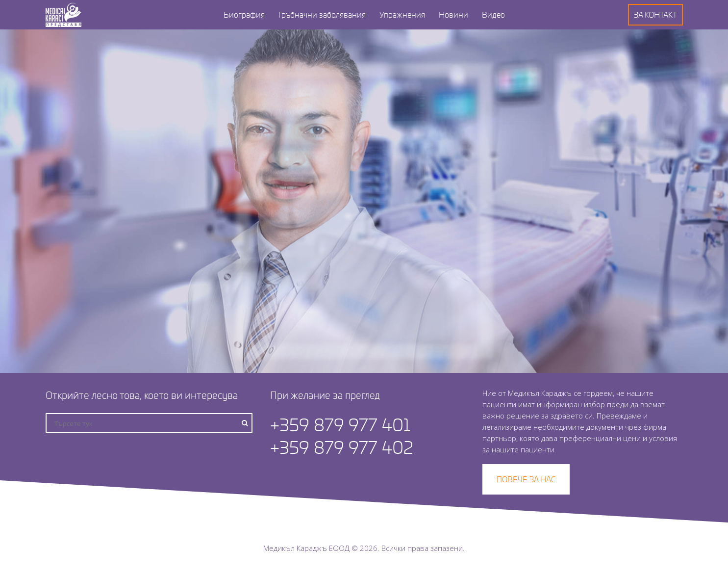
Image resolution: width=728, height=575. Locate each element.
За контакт (655, 14)
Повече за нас (526, 479)
